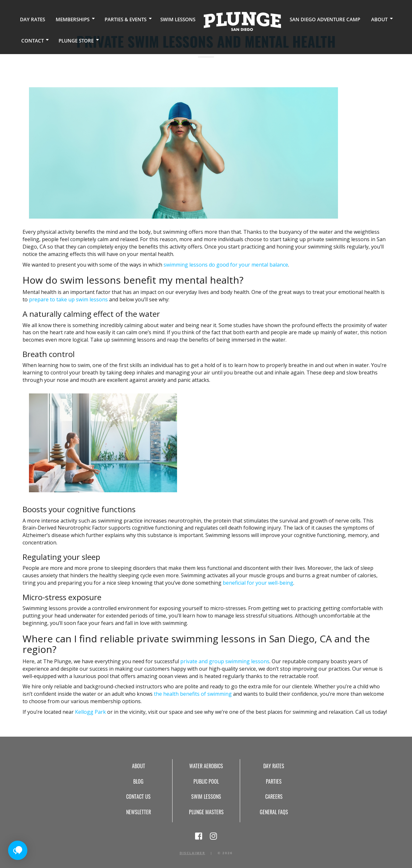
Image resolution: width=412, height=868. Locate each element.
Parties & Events (121, 19)
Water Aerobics (206, 766)
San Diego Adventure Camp (315, 19)
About (365, 19)
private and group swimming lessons (225, 661)
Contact (31, 40)
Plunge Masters (206, 812)
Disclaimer (192, 853)
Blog (138, 781)
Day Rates (31, 19)
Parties (274, 781)
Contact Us (138, 797)
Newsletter (139, 812)
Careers (274, 797)
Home (235, 21)
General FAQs (274, 812)
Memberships (70, 19)
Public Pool (206, 781)
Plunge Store (73, 40)
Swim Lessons (171, 19)
